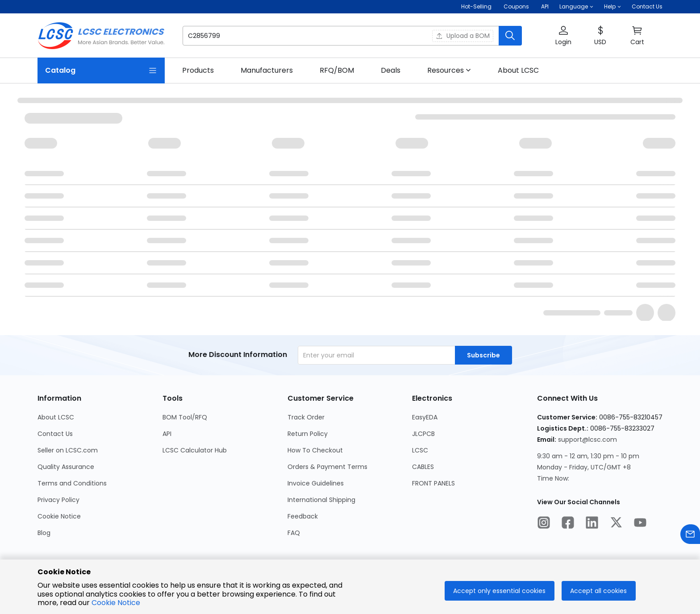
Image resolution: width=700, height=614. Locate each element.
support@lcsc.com (587, 440)
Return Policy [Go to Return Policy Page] (308, 434)
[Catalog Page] (101, 71)
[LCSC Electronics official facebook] (568, 524)
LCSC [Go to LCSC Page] (420, 450)
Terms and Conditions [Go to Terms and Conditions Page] (72, 483)
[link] (198, 71)
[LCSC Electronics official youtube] (640, 524)
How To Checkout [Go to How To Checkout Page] (315, 450)
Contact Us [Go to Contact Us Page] (55, 434)
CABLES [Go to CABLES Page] (423, 467)
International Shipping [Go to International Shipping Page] (321, 500)
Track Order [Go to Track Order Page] (306, 417)
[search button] (510, 36)
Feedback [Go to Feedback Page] (303, 516)
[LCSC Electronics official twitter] (616, 524)
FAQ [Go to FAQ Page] (294, 533)
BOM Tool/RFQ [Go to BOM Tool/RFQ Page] (185, 417)
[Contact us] (690, 536)
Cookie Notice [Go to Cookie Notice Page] (59, 516)
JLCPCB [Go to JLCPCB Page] (423, 434)
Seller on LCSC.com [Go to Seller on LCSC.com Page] (68, 450)
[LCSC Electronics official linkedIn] (592, 524)
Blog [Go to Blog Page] (44, 533)
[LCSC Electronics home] (101, 36)
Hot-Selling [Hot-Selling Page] (477, 6)
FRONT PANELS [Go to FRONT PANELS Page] (433, 483)
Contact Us (647, 6)
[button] (576, 7)
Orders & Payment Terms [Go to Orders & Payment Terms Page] (327, 467)
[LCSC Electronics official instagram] (544, 524)
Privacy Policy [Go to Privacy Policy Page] (58, 500)
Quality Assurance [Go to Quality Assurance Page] (66, 467)
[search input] (302, 36)
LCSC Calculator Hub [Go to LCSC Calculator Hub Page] (195, 450)
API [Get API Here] (545, 6)
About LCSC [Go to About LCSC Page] (56, 417)
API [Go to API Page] (167, 434)
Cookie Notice (116, 603)
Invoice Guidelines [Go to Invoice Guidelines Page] (316, 483)
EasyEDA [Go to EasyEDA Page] (425, 417)
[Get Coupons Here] (516, 7)
